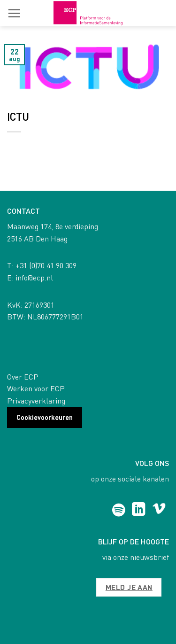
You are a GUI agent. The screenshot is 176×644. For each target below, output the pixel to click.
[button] (14, 13)
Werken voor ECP (36, 388)
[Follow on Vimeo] (159, 510)
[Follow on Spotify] (119, 510)
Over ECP (23, 376)
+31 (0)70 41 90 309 (46, 265)
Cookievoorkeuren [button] (45, 417)
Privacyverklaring (36, 400)
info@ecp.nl (34, 277)
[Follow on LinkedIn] (139, 510)
